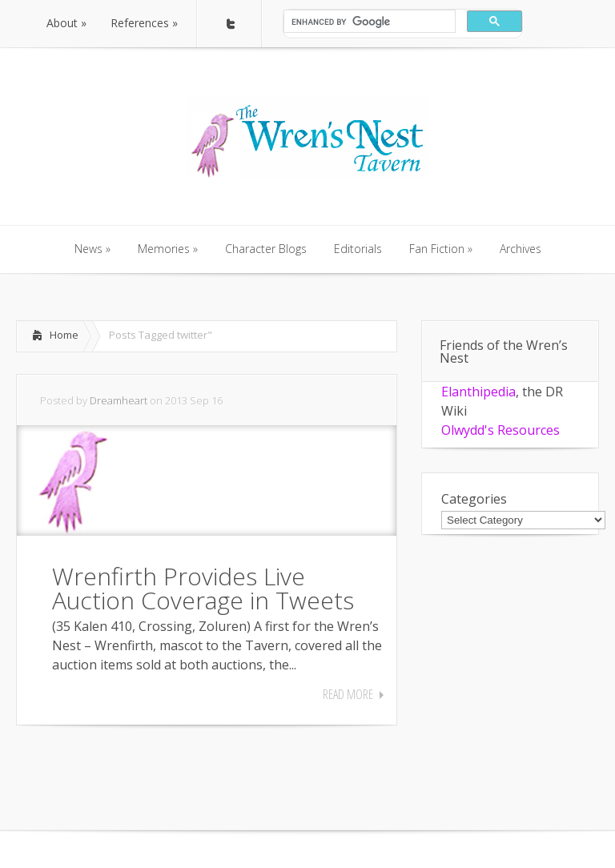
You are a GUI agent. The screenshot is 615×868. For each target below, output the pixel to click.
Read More (348, 694)
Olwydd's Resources (500, 430)
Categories (474, 499)
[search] (368, 22)
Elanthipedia (478, 392)
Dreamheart (119, 400)
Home (64, 335)
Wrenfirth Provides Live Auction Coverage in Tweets (203, 588)
